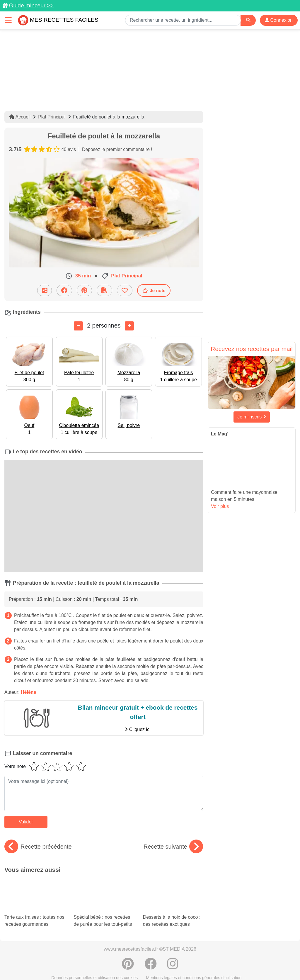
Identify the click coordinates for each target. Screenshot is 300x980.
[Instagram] (173, 946)
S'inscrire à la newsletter (257, 963)
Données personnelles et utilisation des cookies (94, 957)
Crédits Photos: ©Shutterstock (148, 963)
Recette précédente (38, 847)
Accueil (20, 117)
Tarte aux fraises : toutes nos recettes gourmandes (34, 889)
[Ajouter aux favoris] (125, 290)
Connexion (279, 20)
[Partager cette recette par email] (45, 290)
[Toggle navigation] (8, 20)
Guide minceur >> (31, 5)
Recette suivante (173, 847)
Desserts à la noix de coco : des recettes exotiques (173, 894)
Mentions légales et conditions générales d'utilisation (194, 957)
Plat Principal (52, 117)
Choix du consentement (205, 963)
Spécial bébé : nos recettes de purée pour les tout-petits (104, 894)
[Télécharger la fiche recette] (104, 290)
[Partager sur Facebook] (64, 290)
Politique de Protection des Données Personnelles (66, 963)
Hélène (28, 692)
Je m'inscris (252, 417)
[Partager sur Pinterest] (84, 290)
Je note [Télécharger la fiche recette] (154, 290)
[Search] (248, 20)
